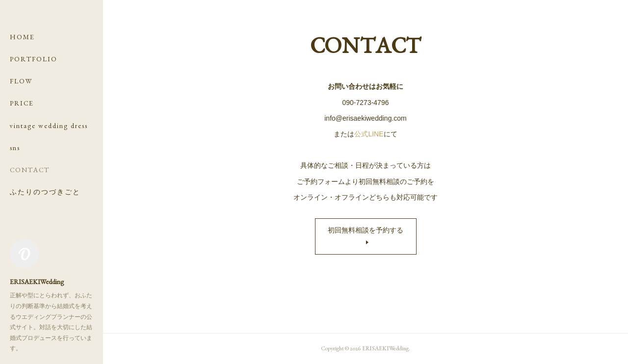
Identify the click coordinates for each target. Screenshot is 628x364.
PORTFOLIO (34, 59)
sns (15, 148)
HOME (22, 37)
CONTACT (30, 170)
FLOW (21, 81)
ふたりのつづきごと (45, 192)
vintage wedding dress (49, 126)
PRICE (22, 103)
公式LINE (369, 134)
